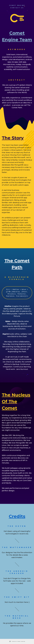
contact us (17, 8)
